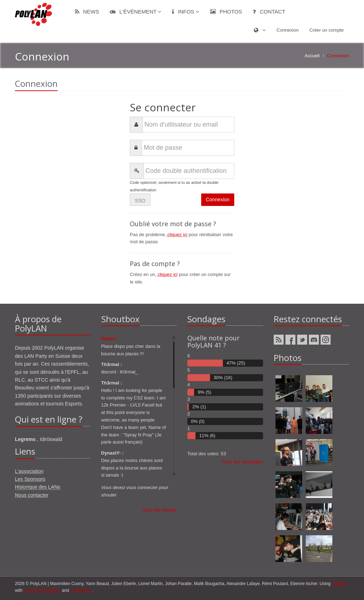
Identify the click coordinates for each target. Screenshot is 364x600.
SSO (140, 201)
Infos (186, 12)
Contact (269, 12)
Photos (226, 12)
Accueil (312, 56)
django (340, 584)
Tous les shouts (160, 510)
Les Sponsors (30, 479)
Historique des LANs (38, 487)
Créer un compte (326, 30)
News (87, 12)
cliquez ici (177, 235)
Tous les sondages (242, 462)
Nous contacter (32, 495)
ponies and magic (42, 590)
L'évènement (136, 12)
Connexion (288, 30)
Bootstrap (81, 590)
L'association (29, 471)
